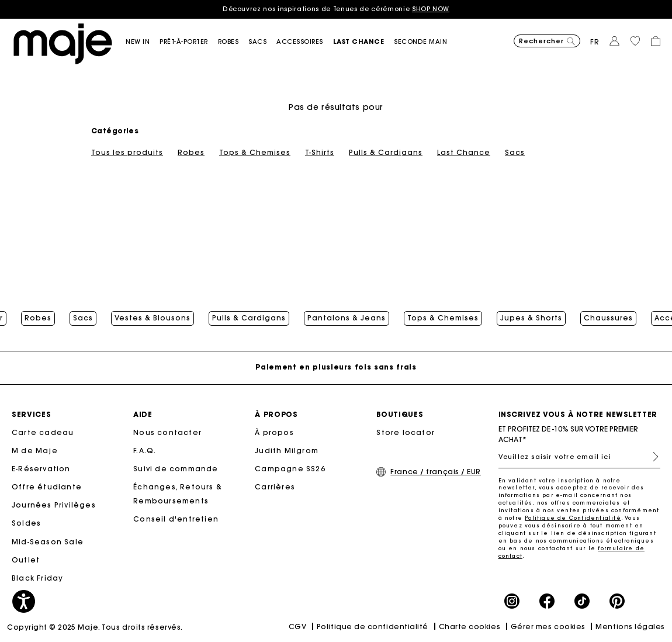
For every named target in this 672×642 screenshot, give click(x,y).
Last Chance (464, 153)
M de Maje (35, 451)
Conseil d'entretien (176, 519)
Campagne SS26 (290, 469)
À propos (274, 432)
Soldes (26, 523)
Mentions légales (630, 627)
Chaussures (608, 318)
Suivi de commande (176, 469)
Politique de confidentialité (373, 627)
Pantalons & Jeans (347, 318)
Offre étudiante (47, 487)
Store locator (406, 432)
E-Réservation (41, 469)
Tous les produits (127, 153)
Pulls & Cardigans (386, 153)
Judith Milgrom (287, 451)
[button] (143, 42)
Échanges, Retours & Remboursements (178, 494)
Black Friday (37, 578)
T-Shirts (320, 153)
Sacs (515, 153)
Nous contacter (167, 432)
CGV (298, 627)
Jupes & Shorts (531, 318)
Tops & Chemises (255, 153)
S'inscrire (651, 457)
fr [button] (595, 42)
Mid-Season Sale (48, 542)
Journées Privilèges (54, 505)
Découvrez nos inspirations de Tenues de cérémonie (336, 9)
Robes (191, 153)
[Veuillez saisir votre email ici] (580, 457)
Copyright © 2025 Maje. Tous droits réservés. (95, 627)
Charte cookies (470, 627)
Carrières (275, 487)
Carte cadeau (43, 432)
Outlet (26, 560)
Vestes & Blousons (153, 318)
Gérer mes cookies (548, 627)
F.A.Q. (145, 451)
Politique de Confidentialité (573, 518)
